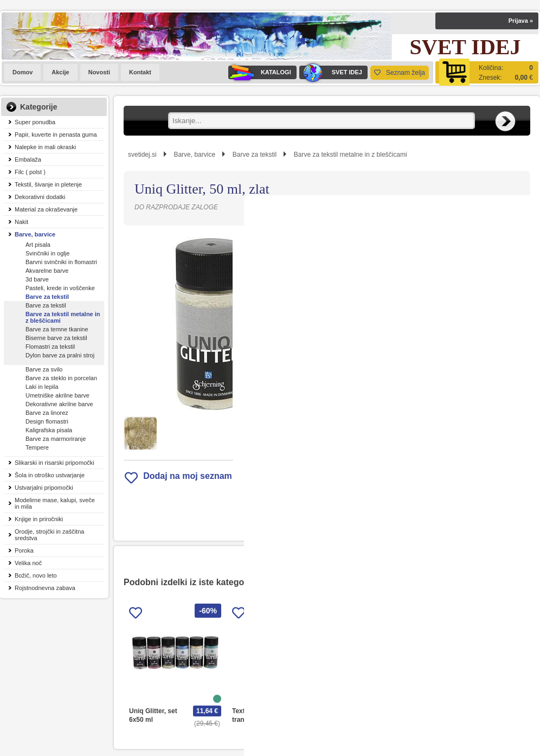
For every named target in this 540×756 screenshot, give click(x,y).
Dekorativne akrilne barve (59, 404)
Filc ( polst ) (30, 172)
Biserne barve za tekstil (56, 338)
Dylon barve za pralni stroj (60, 355)
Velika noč (28, 563)
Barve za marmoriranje (56, 439)
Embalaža (28, 159)
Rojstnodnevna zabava (45, 588)
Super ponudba (35, 122)
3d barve (37, 279)
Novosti (99, 72)
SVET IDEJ (331, 72)
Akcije (60, 72)
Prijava (521, 21)
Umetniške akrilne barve (57, 395)
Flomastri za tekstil (50, 347)
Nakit (21, 222)
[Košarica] (487, 72)
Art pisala (38, 245)
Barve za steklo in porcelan (61, 378)
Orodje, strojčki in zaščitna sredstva (49, 535)
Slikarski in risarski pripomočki (54, 463)
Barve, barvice (35, 234)
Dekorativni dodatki (40, 197)
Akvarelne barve (47, 271)
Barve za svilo (44, 369)
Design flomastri (47, 421)
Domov (22, 72)
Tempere (37, 447)
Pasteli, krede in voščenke (60, 288)
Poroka (24, 550)
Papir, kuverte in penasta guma (56, 134)
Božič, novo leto (36, 575)
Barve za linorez (47, 413)
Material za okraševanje (46, 209)
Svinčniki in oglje (47, 253)
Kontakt (140, 72)
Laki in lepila (42, 387)
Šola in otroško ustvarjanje (50, 475)
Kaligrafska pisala (49, 430)
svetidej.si (142, 155)
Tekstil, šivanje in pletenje (48, 184)
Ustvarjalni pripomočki (44, 488)
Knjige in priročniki (39, 519)
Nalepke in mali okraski (45, 147)
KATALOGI (260, 72)
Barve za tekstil (47, 297)
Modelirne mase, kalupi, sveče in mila (55, 503)
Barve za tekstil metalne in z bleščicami (63, 317)
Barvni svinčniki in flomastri (61, 262)
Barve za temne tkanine (57, 329)
